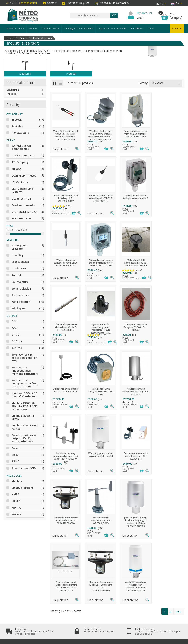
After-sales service (58, 578)
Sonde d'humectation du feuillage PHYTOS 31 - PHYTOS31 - (65, 198)
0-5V (14, 328)
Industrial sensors (21, 83)
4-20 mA (17, 348)
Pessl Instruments (23, 205)
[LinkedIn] (178, 626)
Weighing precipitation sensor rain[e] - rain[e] (65, 390)
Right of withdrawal (58, 558)
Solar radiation (21, 289)
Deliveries (53, 553)
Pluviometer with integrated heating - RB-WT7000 (134, 327)
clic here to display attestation (126, 587)
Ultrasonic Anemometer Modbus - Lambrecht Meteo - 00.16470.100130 (134, 457)
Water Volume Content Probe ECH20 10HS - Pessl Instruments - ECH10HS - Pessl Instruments (65, 137)
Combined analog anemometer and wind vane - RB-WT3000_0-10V (169, 329)
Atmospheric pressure (20, 247)
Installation (137, 29)
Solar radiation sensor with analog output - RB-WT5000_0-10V (134, 134)
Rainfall (17, 275)
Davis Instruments (23, 155)
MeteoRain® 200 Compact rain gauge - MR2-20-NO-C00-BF (65, 263)
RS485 (15, 461)
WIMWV (16, 514)
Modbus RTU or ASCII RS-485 (25, 427)
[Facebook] (161, 626)
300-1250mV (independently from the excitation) (25, 383)
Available (17, 126)
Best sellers (88, 562)
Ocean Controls (21, 199)
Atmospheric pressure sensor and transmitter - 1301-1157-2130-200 (169, 198)
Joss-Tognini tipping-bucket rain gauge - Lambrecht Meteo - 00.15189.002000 (65, 457)
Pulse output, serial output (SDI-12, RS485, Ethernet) (24, 438)
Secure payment (56, 562)
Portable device (50, 29)
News (85, 558)
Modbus (17, 481)
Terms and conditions (52, 568)
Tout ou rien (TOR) (24, 468)
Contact (50, 3)
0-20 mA (17, 341)
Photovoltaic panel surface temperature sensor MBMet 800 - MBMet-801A (100, 457)
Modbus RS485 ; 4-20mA (23, 417)
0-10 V (16, 335)
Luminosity (19, 268)
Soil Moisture (20, 282)
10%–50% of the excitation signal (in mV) (24, 358)
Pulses (16, 448)
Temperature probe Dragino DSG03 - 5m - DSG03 (169, 263)
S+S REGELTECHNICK (25, 212)
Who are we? (123, 558)
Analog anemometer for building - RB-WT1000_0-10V (169, 134)
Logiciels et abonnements (112, 29)
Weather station (15, 29)
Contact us (122, 567)
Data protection (56, 574)
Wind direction (21, 302)
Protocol (12, 94)
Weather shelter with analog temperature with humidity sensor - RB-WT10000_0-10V (100, 135)
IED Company (20, 162)
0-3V (14, 321)
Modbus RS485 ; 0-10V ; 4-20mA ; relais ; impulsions (24, 406)
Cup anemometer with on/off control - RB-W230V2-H (100, 392)
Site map (121, 562)
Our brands (88, 567)
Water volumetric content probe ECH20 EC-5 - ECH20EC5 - (134, 198)
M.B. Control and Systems (22, 190)
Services (177, 29)
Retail (151, 29)
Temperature (20, 295)
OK (114, 15)
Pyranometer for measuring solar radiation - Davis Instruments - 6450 (134, 264)
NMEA (15, 494)
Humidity (18, 255)
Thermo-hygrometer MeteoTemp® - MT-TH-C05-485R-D (100, 263)
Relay (15, 455)
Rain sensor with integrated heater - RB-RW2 (100, 327)
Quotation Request (76, 3)
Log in (141, 17)
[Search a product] (90, 15)
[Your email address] (85, 621)
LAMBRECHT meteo (24, 175)
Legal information (125, 553)
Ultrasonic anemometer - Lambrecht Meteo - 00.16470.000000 (134, 392)
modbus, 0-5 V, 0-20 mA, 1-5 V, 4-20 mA (24, 395)
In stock (17, 120)
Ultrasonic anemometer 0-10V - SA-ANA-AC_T (65, 326)
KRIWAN (17, 169)
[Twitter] (170, 626)
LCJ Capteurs (20, 182)
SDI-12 (16, 501)
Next (179, 482)
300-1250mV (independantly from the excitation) (25, 371)
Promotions (88, 553)
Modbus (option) (22, 488)
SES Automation (22, 218)
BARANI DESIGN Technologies (21, 147)
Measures (13, 90)
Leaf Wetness (20, 262)
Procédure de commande (112, 3)
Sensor (33, 29)
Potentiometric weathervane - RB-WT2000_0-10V (169, 392)
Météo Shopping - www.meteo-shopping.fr (98, 640)
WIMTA (16, 508)
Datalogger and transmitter (79, 29)
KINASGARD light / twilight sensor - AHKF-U (100, 198)
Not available (20, 133)
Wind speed (19, 308)
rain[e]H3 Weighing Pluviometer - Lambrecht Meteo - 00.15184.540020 (169, 457)
